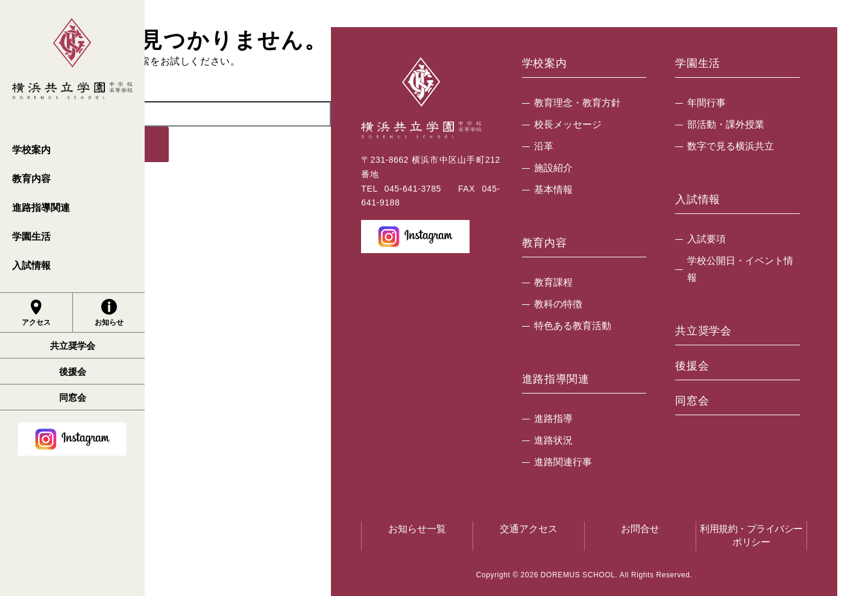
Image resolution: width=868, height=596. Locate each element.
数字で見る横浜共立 (731, 146)
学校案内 (31, 150)
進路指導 (553, 419)
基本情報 (553, 190)
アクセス (36, 313)
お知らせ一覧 (417, 529)
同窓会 (73, 397)
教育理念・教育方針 (577, 103)
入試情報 (31, 265)
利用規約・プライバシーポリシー (751, 535)
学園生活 (31, 237)
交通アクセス (529, 529)
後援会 (73, 372)
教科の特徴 (558, 304)
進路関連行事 (563, 462)
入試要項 (706, 239)
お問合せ (640, 529)
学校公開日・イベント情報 (740, 269)
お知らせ (109, 313)
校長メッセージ (568, 124)
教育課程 (553, 282)
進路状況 (553, 440)
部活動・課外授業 (726, 124)
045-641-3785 (413, 189)
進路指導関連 (41, 208)
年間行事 (706, 103)
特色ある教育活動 (573, 326)
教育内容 (31, 179)
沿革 (544, 146)
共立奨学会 (73, 346)
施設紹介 (553, 168)
